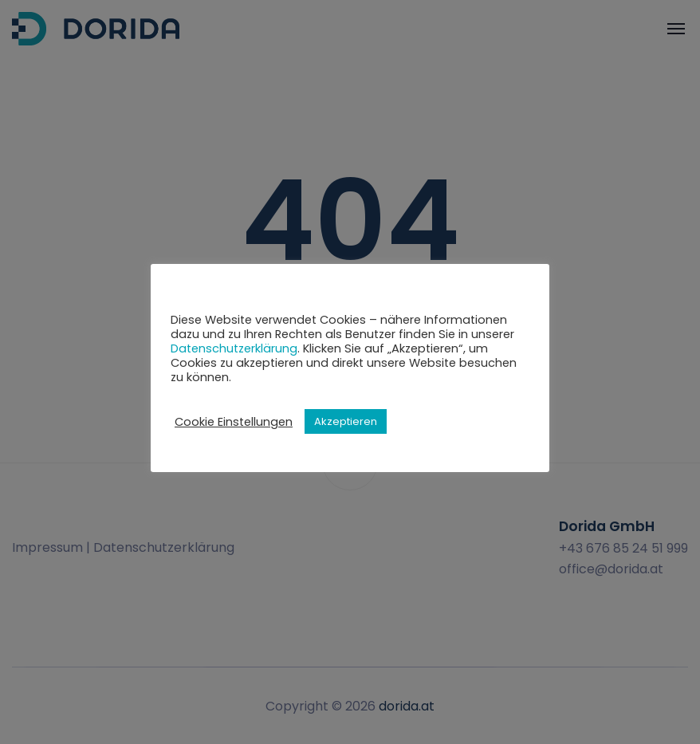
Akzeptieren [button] (346, 421)
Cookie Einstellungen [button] (234, 422)
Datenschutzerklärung (234, 348)
